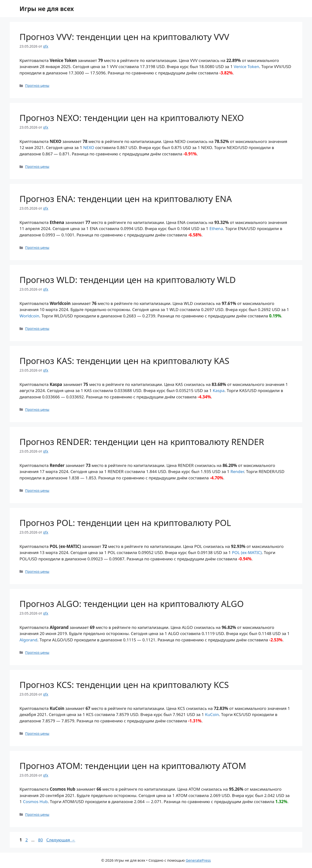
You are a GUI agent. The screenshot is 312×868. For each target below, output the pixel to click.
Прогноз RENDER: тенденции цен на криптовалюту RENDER (142, 442)
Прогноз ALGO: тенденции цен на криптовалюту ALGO (132, 604)
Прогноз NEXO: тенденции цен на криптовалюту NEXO (132, 118)
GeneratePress (198, 860)
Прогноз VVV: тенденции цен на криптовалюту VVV (124, 37)
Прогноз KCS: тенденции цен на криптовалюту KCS (124, 685)
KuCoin (212, 714)
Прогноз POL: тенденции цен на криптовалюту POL (125, 523)
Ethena (216, 228)
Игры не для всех (47, 9)
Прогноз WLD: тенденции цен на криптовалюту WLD (128, 280)
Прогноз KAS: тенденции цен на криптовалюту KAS (124, 361)
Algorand (28, 640)
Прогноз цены (37, 86)
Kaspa (219, 390)
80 (41, 840)
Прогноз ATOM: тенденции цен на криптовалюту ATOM (133, 766)
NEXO (89, 147)
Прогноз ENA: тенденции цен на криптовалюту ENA (126, 199)
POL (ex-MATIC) (247, 552)
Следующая (61, 840)
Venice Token (246, 66)
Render (237, 471)
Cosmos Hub (35, 802)
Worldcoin (29, 316)
